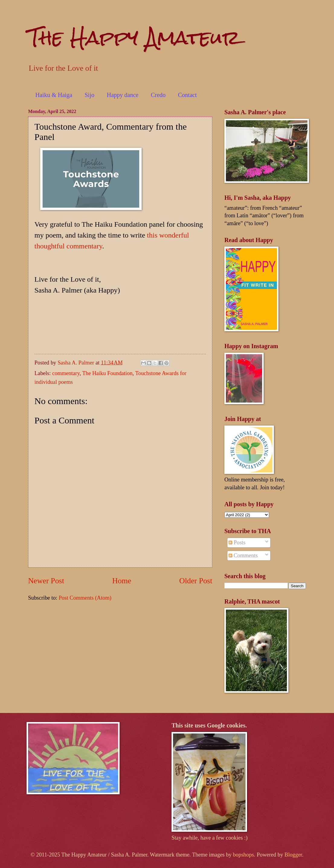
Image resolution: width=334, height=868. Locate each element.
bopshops (243, 855)
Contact (187, 95)
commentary (66, 373)
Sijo (89, 95)
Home (122, 581)
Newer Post (46, 581)
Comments (243, 555)
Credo (158, 95)
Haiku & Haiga (54, 95)
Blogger (293, 855)
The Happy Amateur (134, 37)
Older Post (196, 581)
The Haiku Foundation (107, 373)
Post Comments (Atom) (85, 598)
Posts (237, 542)
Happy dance (122, 95)
